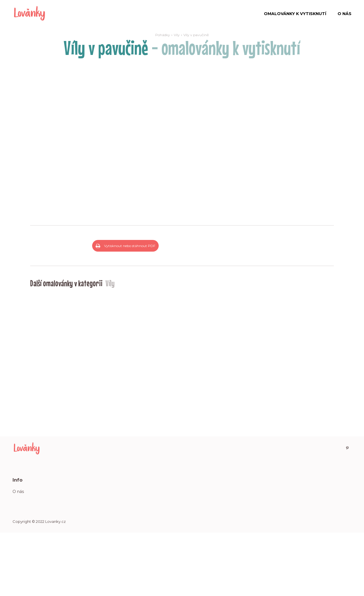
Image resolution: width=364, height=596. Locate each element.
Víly (177, 35)
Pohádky (163, 35)
